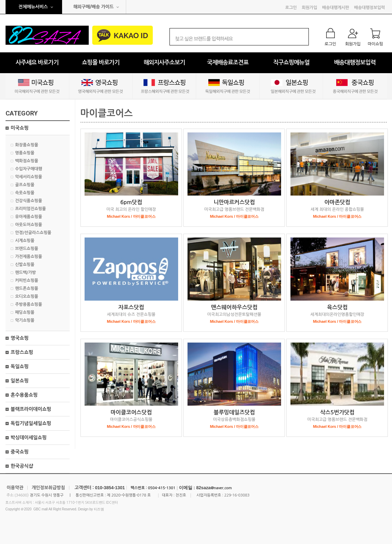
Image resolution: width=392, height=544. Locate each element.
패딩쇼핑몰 (25, 312)
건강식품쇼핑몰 (29, 201)
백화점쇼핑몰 (27, 161)
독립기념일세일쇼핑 (31, 423)
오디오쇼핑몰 (27, 296)
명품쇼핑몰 (25, 153)
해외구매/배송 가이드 (93, 7)
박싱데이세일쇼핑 (29, 438)
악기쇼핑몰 (25, 320)
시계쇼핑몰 (25, 241)
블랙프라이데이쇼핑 (31, 409)
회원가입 (310, 8)
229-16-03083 (237, 495)
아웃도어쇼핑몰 (29, 225)
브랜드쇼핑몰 (27, 249)
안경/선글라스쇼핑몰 (33, 233)
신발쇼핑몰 (25, 265)
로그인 (291, 8)
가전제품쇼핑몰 (29, 257)
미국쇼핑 (20, 128)
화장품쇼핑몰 (27, 145)
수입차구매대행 (29, 169)
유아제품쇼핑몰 (29, 217)
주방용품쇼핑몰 (29, 304)
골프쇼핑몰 (25, 185)
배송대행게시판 (336, 8)
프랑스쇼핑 (22, 352)
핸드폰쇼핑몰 (27, 288)
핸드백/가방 (26, 273)
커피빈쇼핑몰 (27, 280)
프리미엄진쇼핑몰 (31, 209)
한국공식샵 (22, 466)
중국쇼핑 (20, 452)
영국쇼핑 (20, 338)
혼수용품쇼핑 (24, 395)
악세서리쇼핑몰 (29, 177)
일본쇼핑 (20, 381)
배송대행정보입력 (370, 8)
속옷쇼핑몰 (25, 193)
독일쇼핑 (20, 366)
